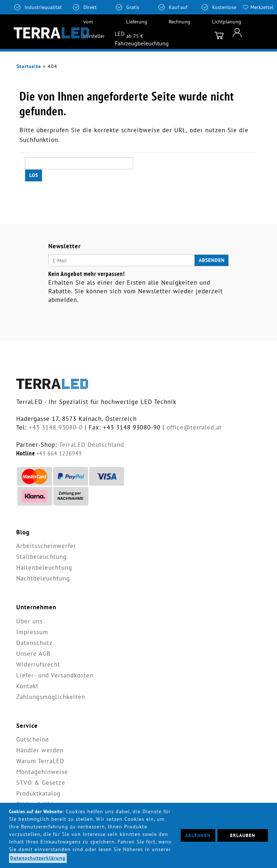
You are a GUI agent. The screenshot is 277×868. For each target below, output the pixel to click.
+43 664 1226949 (59, 453)
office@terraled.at (194, 427)
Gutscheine (33, 739)
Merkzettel (262, 7)
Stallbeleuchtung (41, 557)
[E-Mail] (121, 261)
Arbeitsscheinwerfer (46, 546)
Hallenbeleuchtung (44, 567)
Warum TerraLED (40, 761)
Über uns (29, 621)
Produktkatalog (38, 793)
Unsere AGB (33, 654)
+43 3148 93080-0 (56, 427)
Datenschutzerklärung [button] (38, 858)
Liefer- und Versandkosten (55, 675)
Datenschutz (34, 643)
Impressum (32, 632)
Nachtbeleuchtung (43, 578)
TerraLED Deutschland (92, 445)
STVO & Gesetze (41, 783)
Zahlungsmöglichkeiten (51, 697)
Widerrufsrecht (38, 664)
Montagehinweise (42, 772)
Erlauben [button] (243, 835)
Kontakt (27, 686)
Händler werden (40, 750)
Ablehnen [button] (198, 835)
